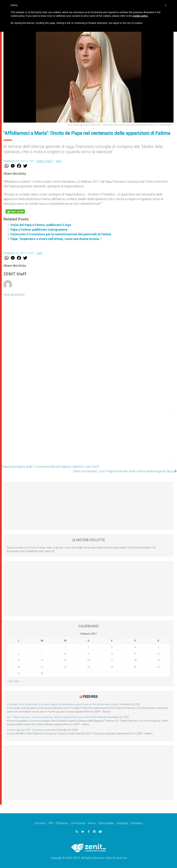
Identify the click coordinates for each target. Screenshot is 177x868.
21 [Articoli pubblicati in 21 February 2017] (42, 667)
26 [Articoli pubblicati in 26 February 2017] (158, 667)
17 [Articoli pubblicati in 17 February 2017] (112, 660)
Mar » (17, 681)
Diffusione (62, 823)
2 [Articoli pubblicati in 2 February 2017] (88, 647)
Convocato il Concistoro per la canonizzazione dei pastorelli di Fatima (61, 234)
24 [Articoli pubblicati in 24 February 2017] (112, 667)
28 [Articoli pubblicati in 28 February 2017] (42, 673)
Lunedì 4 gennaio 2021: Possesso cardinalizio (32, 730)
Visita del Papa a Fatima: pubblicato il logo (41, 225)
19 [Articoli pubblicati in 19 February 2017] (158, 660)
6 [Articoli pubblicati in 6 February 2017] (19, 654)
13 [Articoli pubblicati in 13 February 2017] (19, 660)
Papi (59, 161)
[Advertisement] (88, 438)
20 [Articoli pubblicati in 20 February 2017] (19, 667)
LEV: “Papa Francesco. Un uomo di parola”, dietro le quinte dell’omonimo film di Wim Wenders (57, 717)
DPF (51, 823)
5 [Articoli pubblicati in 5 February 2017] (158, 647)
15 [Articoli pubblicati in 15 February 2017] (65, 660)
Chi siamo (40, 823)
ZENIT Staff (45, 161)
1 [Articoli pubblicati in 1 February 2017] (65, 647)
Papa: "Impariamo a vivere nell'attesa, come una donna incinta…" (56, 239)
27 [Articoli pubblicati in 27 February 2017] (19, 673)
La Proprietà (78, 823)
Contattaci (136, 823)
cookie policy (140, 16)
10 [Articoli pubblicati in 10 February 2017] (112, 654)
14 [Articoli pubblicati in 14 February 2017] (42, 660)
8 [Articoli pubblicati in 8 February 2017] (65, 654)
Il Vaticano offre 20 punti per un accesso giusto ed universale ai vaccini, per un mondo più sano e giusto (63, 704)
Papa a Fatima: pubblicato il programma (39, 230)
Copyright (122, 823)
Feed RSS (90, 697)
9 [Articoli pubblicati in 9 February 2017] (88, 654)
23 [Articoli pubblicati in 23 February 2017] (88, 667)
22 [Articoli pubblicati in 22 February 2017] (65, 667)
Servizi (92, 823)
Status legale (106, 823)
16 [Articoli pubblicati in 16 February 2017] (88, 660)
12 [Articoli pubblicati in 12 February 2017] (158, 654)
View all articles (14, 295)
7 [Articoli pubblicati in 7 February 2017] (42, 654)
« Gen (10, 681)
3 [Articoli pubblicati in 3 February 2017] (112, 647)
